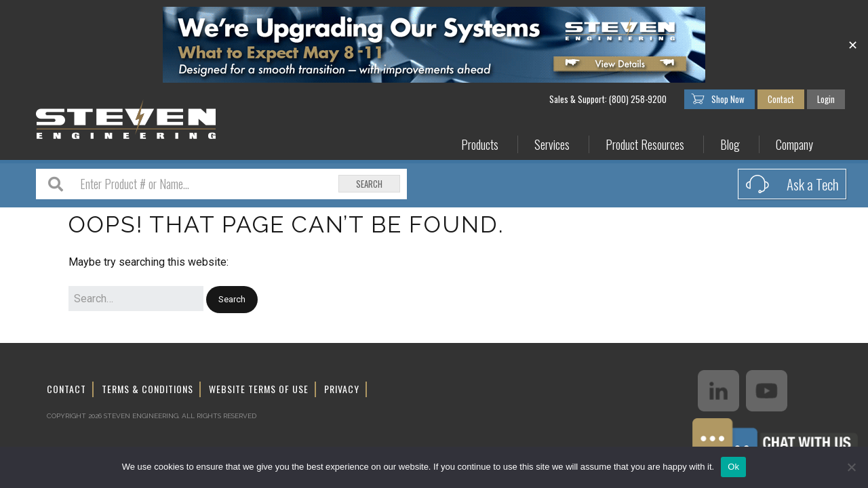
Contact (781, 99)
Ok (733, 467)
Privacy (342, 389)
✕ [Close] (853, 45)
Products (480, 145)
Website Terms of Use (259, 389)
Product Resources (645, 145)
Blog (730, 145)
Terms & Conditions (147, 389)
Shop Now (728, 99)
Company (794, 145)
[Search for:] (136, 299)
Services (552, 145)
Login (826, 99)
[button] (232, 300)
